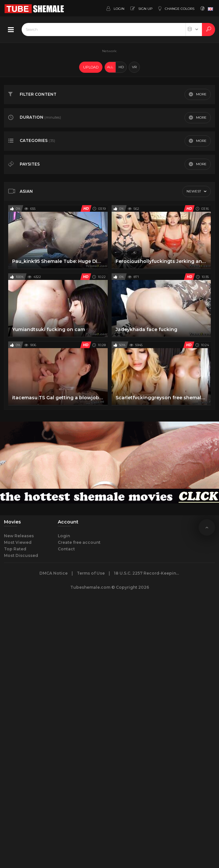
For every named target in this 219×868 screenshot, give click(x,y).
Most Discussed (21, 555)
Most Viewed (18, 542)
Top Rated (15, 549)
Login (64, 536)
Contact (66, 549)
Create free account (79, 542)
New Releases (19, 536)
